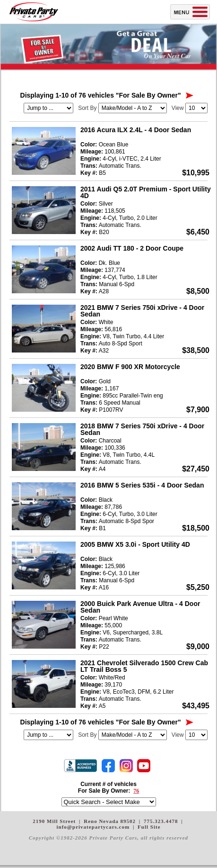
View (178, 108)
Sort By (87, 108)
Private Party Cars (34, 12)
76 (136, 791)
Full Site (149, 827)
